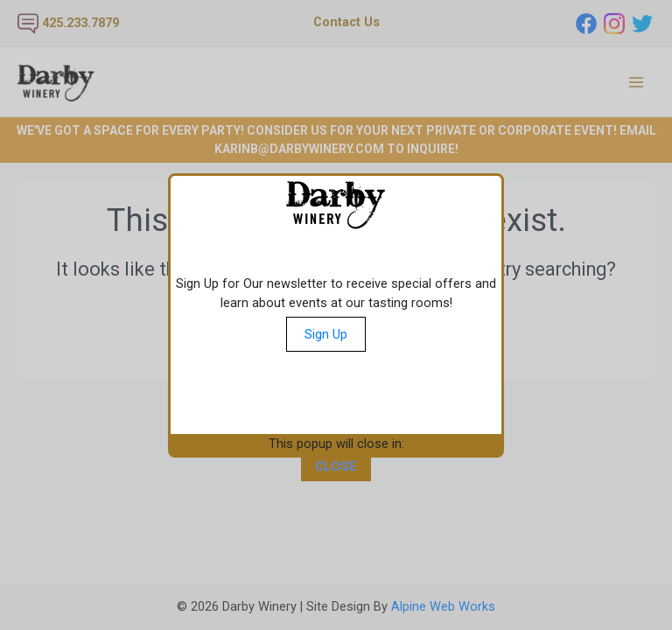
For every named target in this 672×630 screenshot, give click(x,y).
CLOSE (336, 466)
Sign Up (326, 334)
